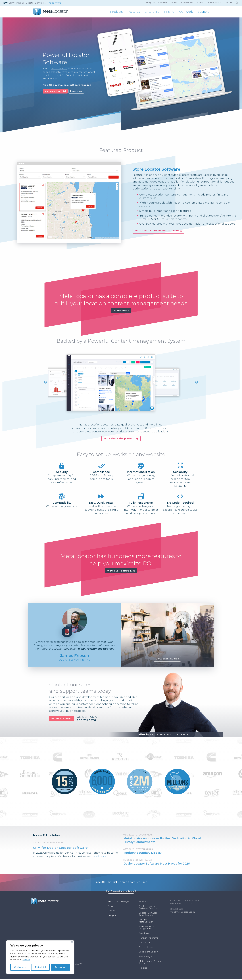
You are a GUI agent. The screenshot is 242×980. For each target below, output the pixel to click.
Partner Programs (148, 938)
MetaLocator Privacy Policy (150, 963)
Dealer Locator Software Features (149, 908)
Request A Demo (157, 3)
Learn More (76, 91)
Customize (20, 967)
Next (197, 383)
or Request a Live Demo (121, 892)
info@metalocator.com (182, 912)
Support (203, 12)
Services (143, 902)
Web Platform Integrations (146, 928)
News (174, 3)
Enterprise (152, 12)
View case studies (167, 659)
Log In (229, 3)
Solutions (144, 934)
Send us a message (209, 3)
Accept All (60, 967)
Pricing (169, 12)
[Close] (72, 942)
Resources (145, 943)
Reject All (40, 967)
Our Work (186, 12)
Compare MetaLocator (146, 921)
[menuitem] (116, 12)
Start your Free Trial (55, 91)
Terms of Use (146, 948)
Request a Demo (62, 719)
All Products (121, 311)
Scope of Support (148, 952)
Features (134, 12)
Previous (45, 383)
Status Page (145, 957)
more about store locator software (157, 231)
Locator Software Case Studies (148, 914)
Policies (27, 960)
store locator (58, 69)
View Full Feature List (121, 571)
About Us (187, 3)
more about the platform (119, 439)
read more (55, 3)
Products (116, 12)
